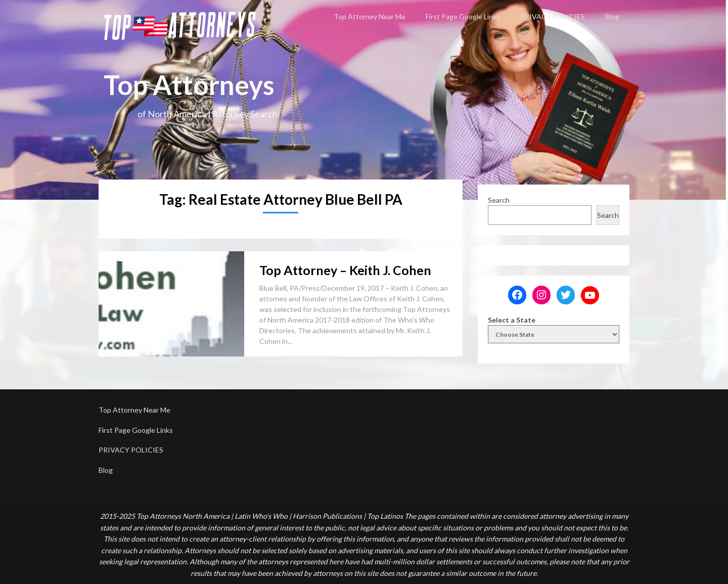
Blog (612, 16)
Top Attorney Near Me (370, 16)
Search (499, 200)
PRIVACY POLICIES (553, 16)
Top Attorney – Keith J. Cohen (345, 270)
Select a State (512, 320)
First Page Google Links (463, 16)
